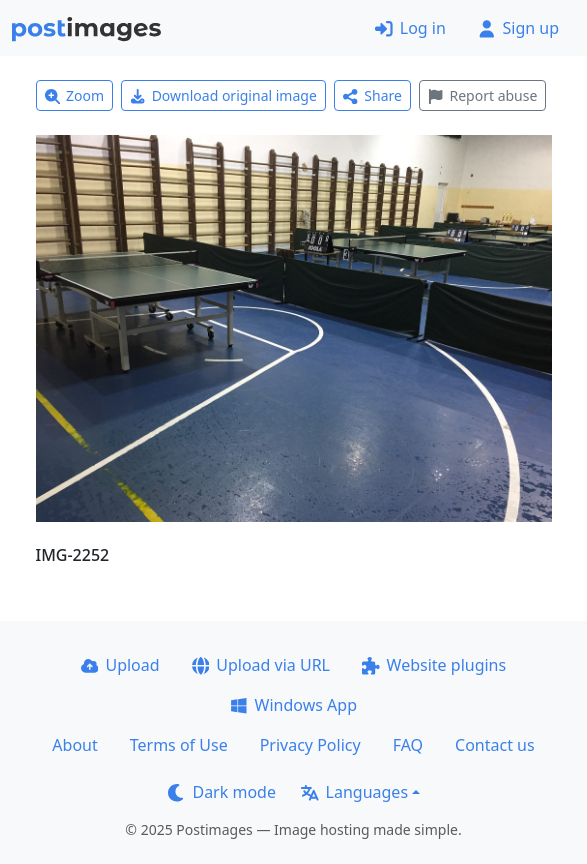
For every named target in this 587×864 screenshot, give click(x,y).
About (74, 745)
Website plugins (434, 665)
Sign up (518, 28)
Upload (120, 665)
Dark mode (222, 792)
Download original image (223, 95)
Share (372, 95)
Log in (410, 28)
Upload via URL (261, 665)
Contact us (495, 745)
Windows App (293, 705)
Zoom (75, 95)
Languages (354, 792)
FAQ (408, 745)
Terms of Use (179, 745)
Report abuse (482, 95)
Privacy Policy (310, 745)
